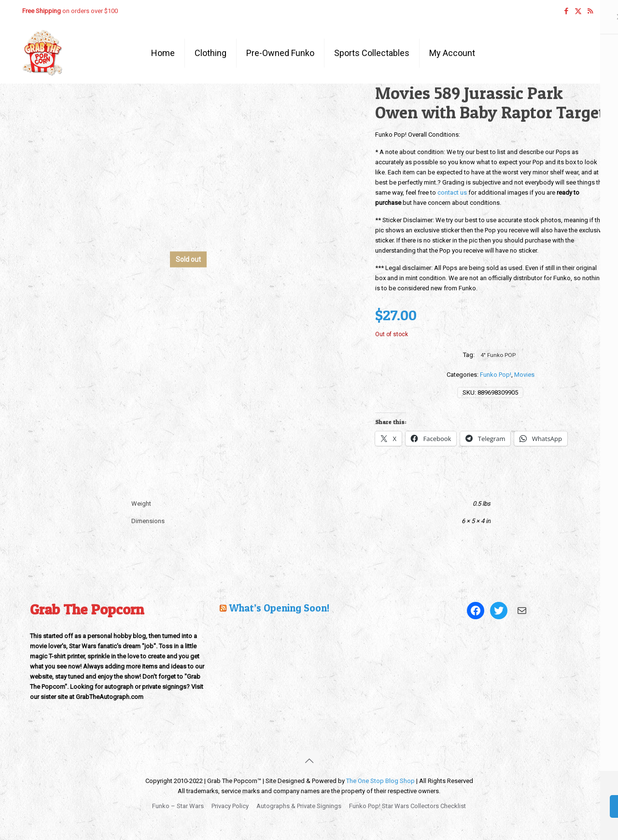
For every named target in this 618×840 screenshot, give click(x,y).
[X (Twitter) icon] (578, 11)
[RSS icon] (590, 11)
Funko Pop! (496, 375)
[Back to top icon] (309, 761)
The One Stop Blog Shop (380, 781)
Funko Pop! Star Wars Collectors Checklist (407, 806)
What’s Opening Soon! (279, 608)
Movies (524, 375)
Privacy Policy (230, 806)
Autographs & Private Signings (299, 806)
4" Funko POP (498, 355)
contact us (452, 192)
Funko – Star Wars (178, 806)
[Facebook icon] (566, 11)
